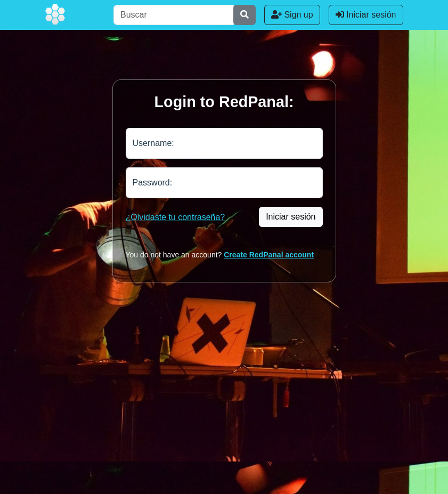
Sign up (292, 15)
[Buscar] (174, 15)
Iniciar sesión (366, 15)
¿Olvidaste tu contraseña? (176, 217)
